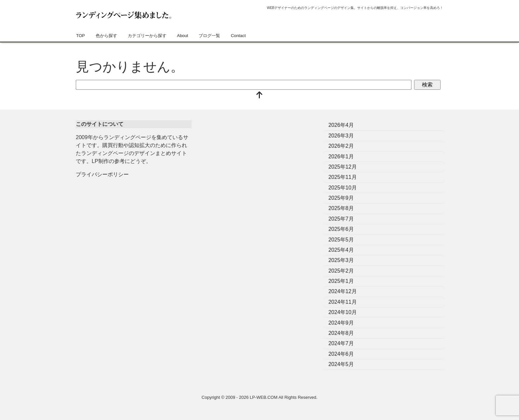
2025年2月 (341, 271)
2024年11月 (342, 302)
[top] (259, 96)
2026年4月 (341, 125)
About (183, 36)
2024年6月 (341, 354)
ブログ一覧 (209, 36)
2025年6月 (341, 229)
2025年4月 (341, 250)
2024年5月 (341, 364)
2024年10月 (342, 312)
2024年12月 (342, 291)
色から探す (106, 36)
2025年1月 (341, 281)
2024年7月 (341, 343)
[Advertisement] (259, 167)
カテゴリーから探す (147, 36)
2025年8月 (341, 208)
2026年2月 (341, 146)
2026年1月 (341, 157)
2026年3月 (341, 136)
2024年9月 (341, 323)
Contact (238, 36)
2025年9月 (341, 198)
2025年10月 (342, 188)
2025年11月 (342, 177)
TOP (81, 36)
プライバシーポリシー (102, 174)
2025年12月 (342, 167)
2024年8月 (341, 333)
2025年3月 (341, 260)
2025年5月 (341, 240)
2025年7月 (341, 219)
